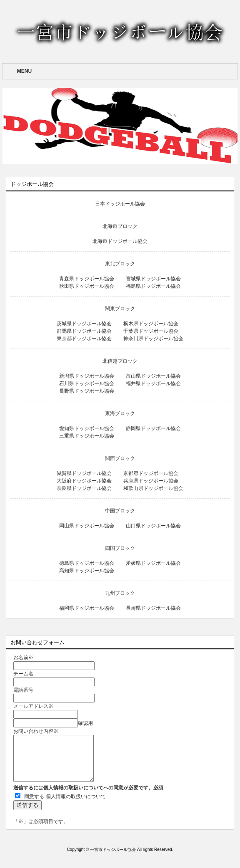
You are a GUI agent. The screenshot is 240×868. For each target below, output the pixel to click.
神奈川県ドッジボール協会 (153, 339)
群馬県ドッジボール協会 (84, 331)
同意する (34, 796)
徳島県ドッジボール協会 (87, 563)
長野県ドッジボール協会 (87, 391)
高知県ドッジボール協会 (87, 571)
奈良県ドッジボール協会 (84, 488)
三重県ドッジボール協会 (87, 436)
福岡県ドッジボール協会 (87, 608)
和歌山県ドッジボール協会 (153, 488)
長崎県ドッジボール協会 (153, 608)
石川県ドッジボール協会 (87, 383)
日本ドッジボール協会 (120, 204)
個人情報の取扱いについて (76, 796)
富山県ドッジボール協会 (153, 376)
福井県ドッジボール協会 (153, 383)
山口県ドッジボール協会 (153, 526)
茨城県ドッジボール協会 (84, 324)
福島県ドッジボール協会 (153, 286)
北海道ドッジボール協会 (120, 241)
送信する (27, 805)
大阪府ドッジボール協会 (84, 481)
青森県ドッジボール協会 (87, 279)
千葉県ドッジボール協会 (153, 331)
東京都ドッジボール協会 (84, 339)
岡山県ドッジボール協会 (87, 526)
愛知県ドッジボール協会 (87, 428)
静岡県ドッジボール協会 (153, 428)
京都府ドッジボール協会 (153, 473)
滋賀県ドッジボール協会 (84, 473)
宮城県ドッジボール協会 (153, 279)
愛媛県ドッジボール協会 (153, 563)
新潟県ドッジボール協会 (87, 376)
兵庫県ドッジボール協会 (153, 481)
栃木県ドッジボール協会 (153, 324)
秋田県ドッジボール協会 (87, 286)
